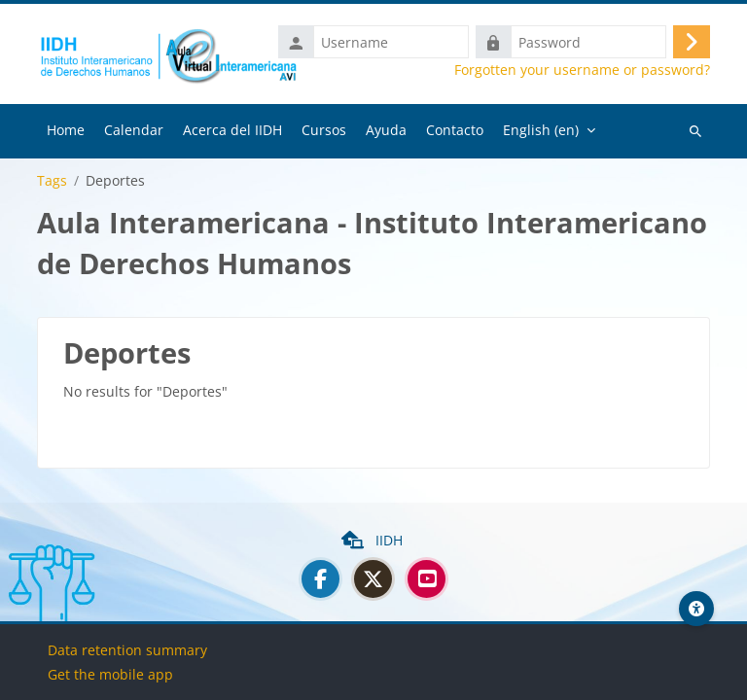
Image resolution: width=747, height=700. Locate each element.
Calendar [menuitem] (134, 130)
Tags (52, 181)
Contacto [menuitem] (455, 130)
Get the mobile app (110, 674)
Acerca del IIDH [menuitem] (232, 130)
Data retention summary (127, 650)
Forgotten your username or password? (582, 70)
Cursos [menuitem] (324, 130)
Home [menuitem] (66, 130)
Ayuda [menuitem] (386, 130)
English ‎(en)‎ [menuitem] (541, 130)
